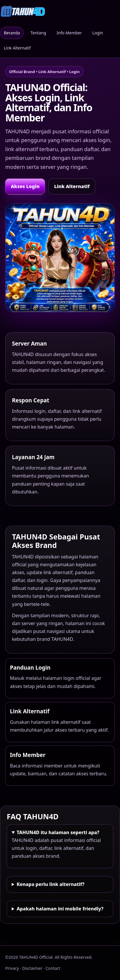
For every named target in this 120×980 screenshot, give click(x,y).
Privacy (12, 968)
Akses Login (25, 186)
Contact (53, 968)
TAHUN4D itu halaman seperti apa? (58, 832)
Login (98, 33)
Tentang (38, 33)
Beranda (12, 33)
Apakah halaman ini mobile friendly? (60, 909)
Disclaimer (32, 968)
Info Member (69, 33)
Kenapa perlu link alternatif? (51, 884)
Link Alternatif (17, 48)
